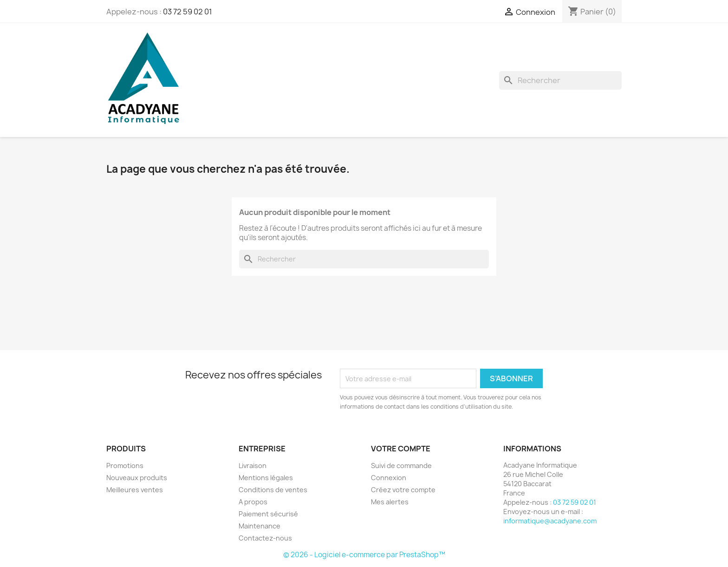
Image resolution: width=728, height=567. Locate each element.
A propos (253, 502)
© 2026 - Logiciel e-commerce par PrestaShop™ (364, 555)
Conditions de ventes (273, 490)
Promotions (125, 466)
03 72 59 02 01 (188, 12)
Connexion (389, 478)
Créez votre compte (403, 490)
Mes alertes (390, 502)
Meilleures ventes (135, 490)
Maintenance (260, 526)
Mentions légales (266, 478)
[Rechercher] (560, 80)
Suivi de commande (401, 466)
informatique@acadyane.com (550, 521)
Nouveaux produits (137, 478)
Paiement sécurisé (268, 514)
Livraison (253, 466)
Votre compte (401, 449)
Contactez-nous (265, 538)
